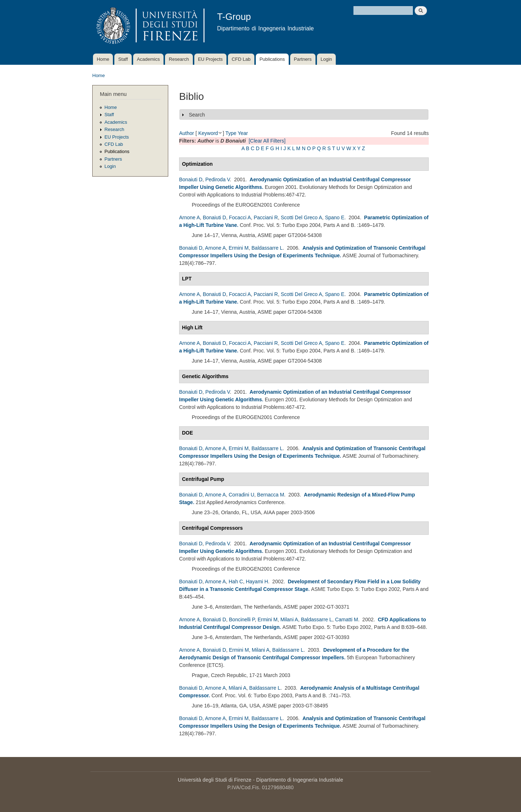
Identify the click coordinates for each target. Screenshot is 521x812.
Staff (123, 59)
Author (187, 133)
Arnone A (190, 217)
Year (243, 133)
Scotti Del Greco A (301, 217)
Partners (303, 59)
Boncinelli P (242, 619)
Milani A (289, 619)
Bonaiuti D (191, 179)
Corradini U (242, 495)
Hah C (236, 581)
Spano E (335, 217)
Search (197, 115)
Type (231, 133)
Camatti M (347, 619)
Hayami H (257, 581)
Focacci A (240, 217)
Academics (148, 59)
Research (179, 59)
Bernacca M (271, 495)
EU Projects (210, 59)
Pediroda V (217, 179)
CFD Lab (241, 59)
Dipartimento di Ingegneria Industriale (300, 780)
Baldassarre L (267, 248)
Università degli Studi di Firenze (215, 780)
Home (103, 59)
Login (326, 59)
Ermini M (239, 248)
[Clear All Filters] (267, 141)
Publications (272, 59)
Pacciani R (266, 217)
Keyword (208, 133)
